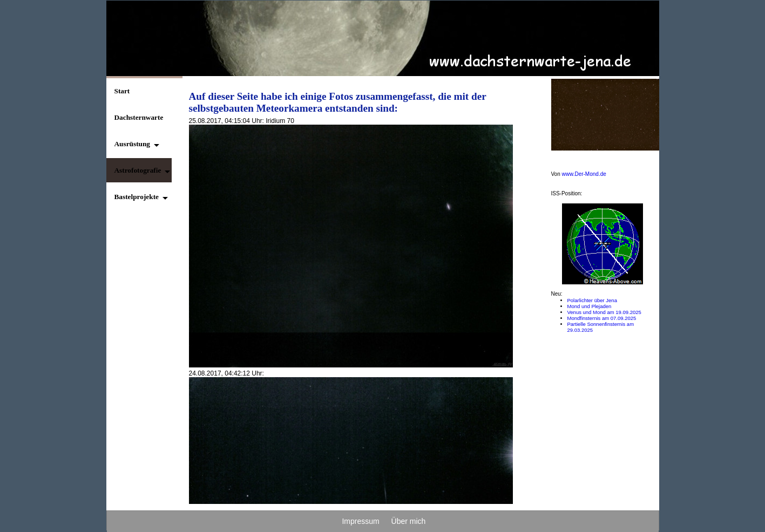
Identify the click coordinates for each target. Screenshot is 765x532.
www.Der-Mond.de (584, 174)
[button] (134, 144)
